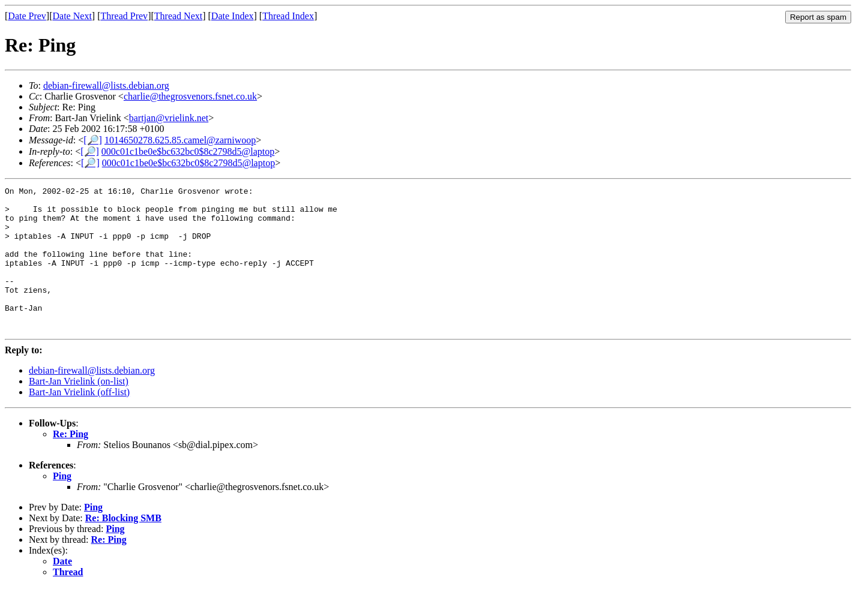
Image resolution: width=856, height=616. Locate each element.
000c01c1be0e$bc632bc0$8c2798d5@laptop (188, 151)
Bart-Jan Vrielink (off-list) (79, 421)
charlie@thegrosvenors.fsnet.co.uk (190, 96)
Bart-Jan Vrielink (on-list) (79, 410)
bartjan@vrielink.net (169, 118)
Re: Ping (71, 463)
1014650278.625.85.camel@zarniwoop (180, 140)
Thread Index (288, 16)
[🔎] (93, 140)
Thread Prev (124, 16)
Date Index (233, 16)
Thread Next (178, 16)
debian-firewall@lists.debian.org (106, 85)
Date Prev (27, 16)
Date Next (72, 16)
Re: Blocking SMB (123, 547)
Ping (62, 505)
